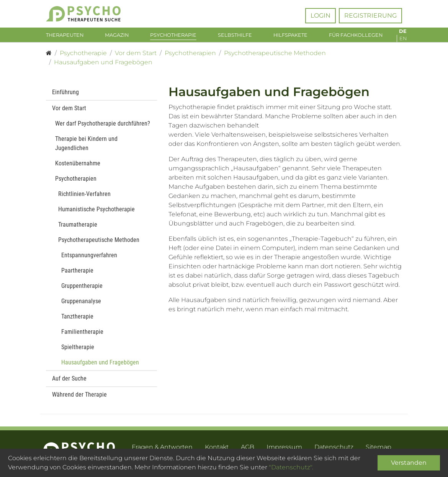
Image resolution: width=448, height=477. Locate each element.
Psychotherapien (76, 182)
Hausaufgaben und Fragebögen (100, 366)
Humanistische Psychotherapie (96, 213)
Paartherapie (77, 274)
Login (320, 16)
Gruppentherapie (82, 290)
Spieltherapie (78, 351)
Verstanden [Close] (409, 463)
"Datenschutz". (291, 467)
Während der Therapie (79, 398)
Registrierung (370, 16)
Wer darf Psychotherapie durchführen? (103, 127)
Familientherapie (82, 336)
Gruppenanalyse (81, 305)
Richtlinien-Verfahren (84, 198)
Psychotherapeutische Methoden (99, 244)
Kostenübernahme (78, 167)
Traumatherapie (78, 228)
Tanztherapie (77, 320)
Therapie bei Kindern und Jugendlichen (86, 147)
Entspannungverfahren (89, 259)
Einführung (65, 96)
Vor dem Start (69, 112)
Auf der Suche (69, 382)
